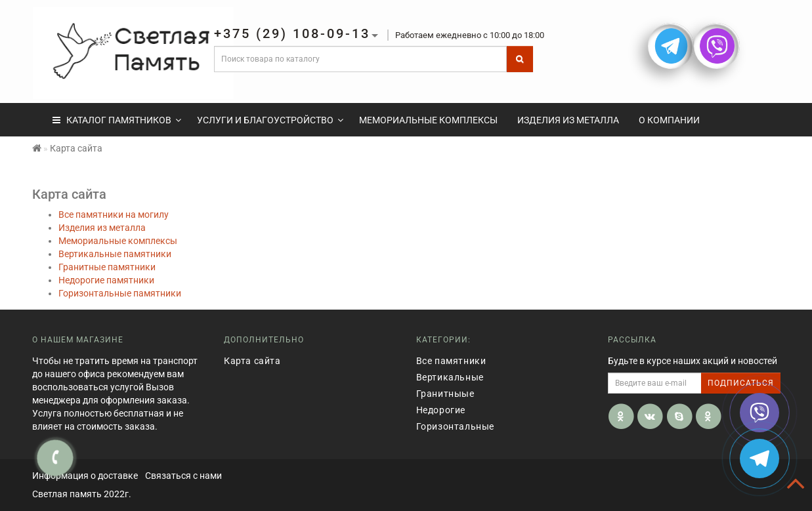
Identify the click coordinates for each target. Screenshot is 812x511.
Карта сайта (252, 361)
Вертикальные (450, 377)
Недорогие (441, 410)
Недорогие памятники (106, 280)
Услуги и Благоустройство (270, 120)
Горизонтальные (455, 426)
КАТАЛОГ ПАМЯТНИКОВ (117, 120)
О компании (669, 120)
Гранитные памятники (107, 267)
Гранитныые (445, 394)
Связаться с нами (183, 476)
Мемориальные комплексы (428, 120)
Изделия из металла (568, 120)
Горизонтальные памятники (120, 293)
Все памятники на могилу (114, 215)
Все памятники (451, 361)
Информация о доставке (85, 476)
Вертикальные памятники (115, 254)
